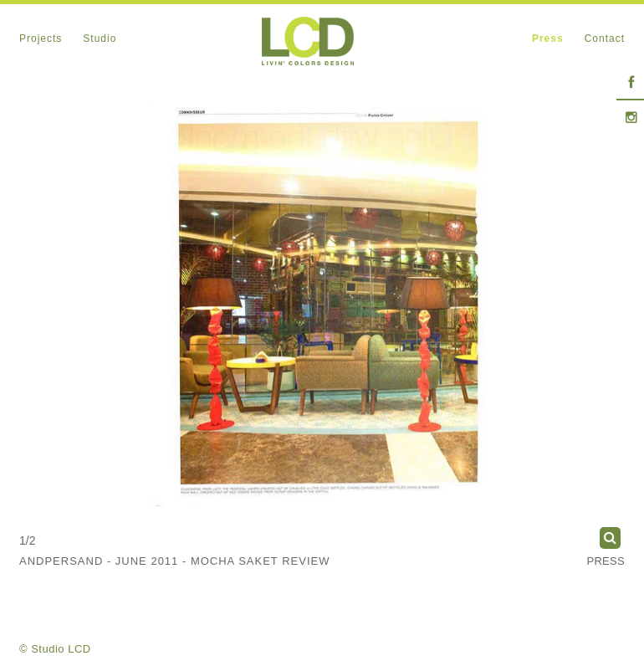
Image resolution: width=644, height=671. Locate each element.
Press (606, 561)
